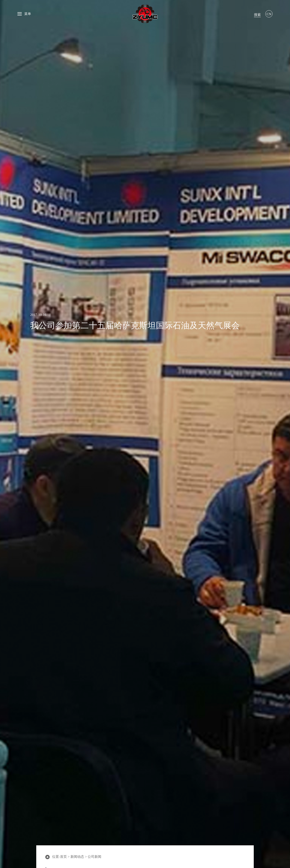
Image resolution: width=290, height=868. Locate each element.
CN (269, 14)
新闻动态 (77, 857)
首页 (63, 857)
